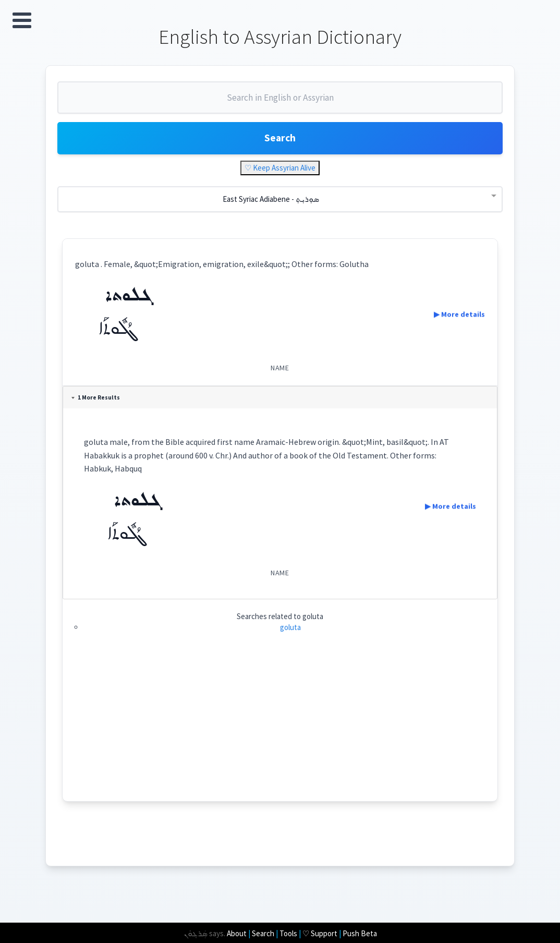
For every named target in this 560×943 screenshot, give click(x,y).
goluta (290, 630)
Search (280, 141)
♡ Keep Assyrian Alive (280, 171)
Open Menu (22, 20)
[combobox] (280, 103)
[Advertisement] (280, 731)
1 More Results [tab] (97, 401)
